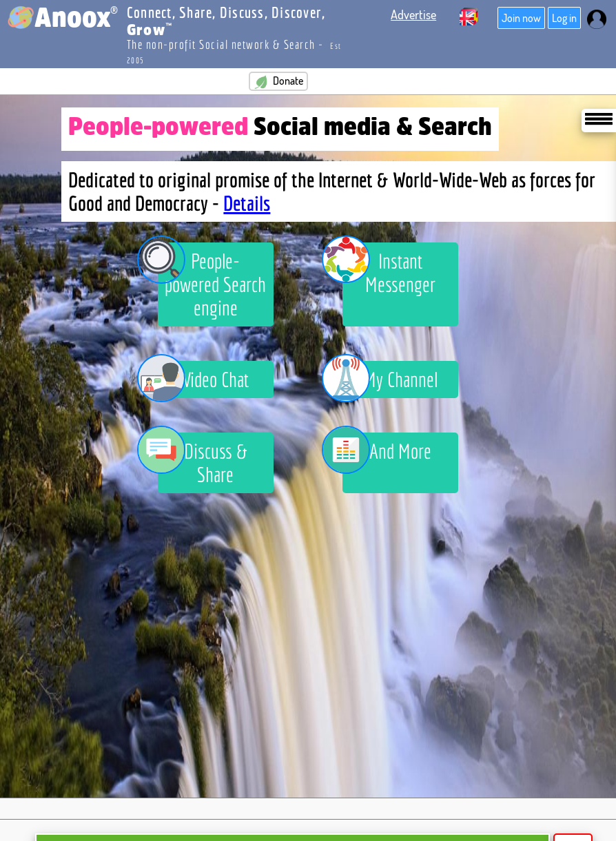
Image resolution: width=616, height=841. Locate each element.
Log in (564, 18)
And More (387, 453)
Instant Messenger (389, 269)
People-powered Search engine (212, 281)
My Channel (390, 380)
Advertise (413, 14)
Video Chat (203, 380)
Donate (278, 81)
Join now (521, 18)
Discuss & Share (203, 459)
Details (247, 203)
